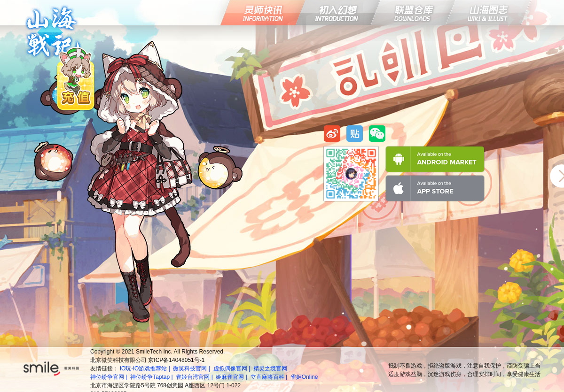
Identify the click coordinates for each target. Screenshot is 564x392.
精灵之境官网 (270, 369)
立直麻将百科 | (270, 377)
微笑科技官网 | (192, 369)
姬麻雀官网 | (232, 377)
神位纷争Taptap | (152, 377)
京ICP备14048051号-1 (176, 360)
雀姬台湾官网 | (195, 377)
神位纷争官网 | (110, 377)
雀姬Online (304, 377)
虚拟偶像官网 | (233, 369)
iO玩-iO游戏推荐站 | (146, 369)
